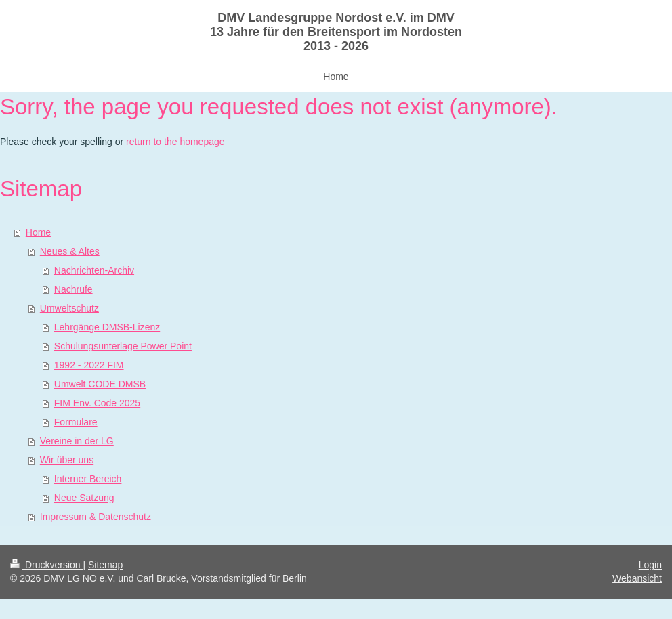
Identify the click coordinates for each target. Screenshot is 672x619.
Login (650, 565)
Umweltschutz (69, 308)
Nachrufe (73, 289)
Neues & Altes (70, 251)
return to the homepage (175, 142)
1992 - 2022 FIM (89, 365)
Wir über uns (67, 460)
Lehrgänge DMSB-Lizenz (107, 327)
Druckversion (46, 565)
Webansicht (637, 578)
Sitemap (105, 565)
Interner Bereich (88, 479)
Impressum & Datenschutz (96, 517)
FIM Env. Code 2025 (97, 403)
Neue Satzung (84, 498)
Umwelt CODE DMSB (100, 384)
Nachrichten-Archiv (94, 270)
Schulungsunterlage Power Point (123, 346)
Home (38, 232)
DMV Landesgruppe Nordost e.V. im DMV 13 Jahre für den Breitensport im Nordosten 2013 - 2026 (336, 32)
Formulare (76, 422)
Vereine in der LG (77, 441)
